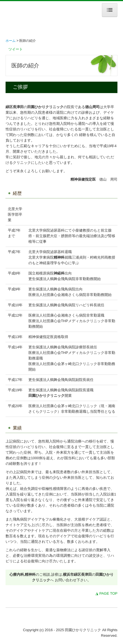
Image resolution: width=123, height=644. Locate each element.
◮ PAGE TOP (106, 593)
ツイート (16, 49)
